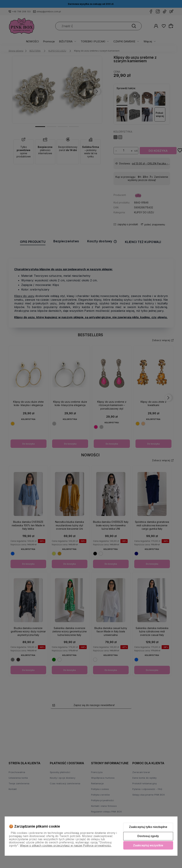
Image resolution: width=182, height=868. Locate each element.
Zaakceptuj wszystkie (148, 845)
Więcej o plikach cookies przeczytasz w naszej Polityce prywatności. (66, 845)
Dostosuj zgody (148, 836)
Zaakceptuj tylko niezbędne (148, 827)
